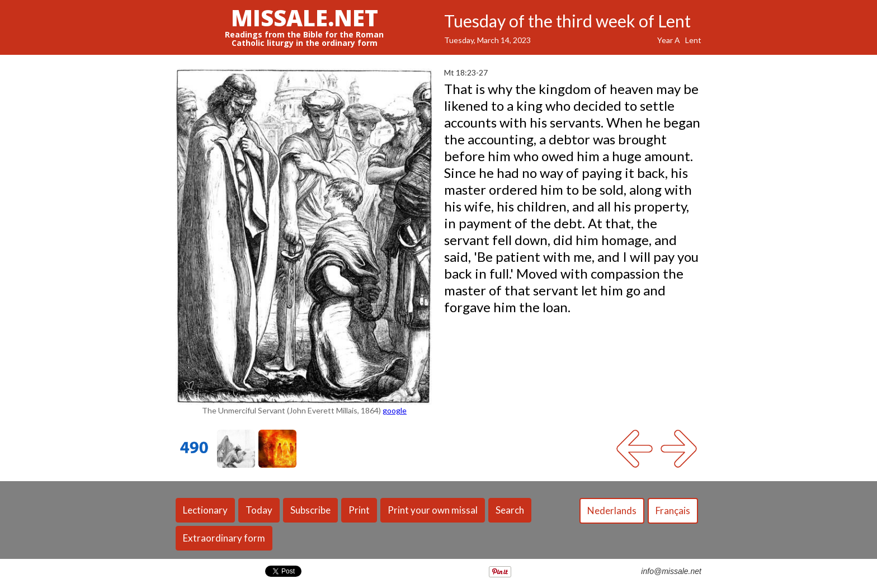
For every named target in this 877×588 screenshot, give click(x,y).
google (395, 410)
